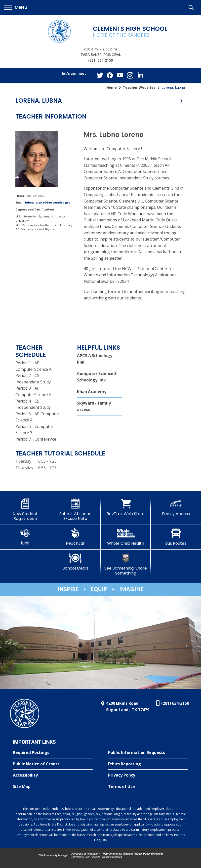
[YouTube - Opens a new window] (120, 75)
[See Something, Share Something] (126, 564)
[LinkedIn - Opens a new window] (140, 75)
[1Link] (25, 537)
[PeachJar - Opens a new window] (75, 537)
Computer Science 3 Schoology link (97, 377)
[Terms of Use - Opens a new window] (148, 787)
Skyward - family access (94, 406)
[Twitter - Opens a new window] (100, 75)
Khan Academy (92, 392)
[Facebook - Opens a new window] (110, 76)
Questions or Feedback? (85, 854)
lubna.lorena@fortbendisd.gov (48, 202)
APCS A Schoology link (95, 359)
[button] (16, 8)
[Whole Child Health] (126, 537)
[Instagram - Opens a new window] (130, 76)
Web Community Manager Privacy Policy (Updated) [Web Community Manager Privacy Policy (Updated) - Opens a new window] (133, 854)
